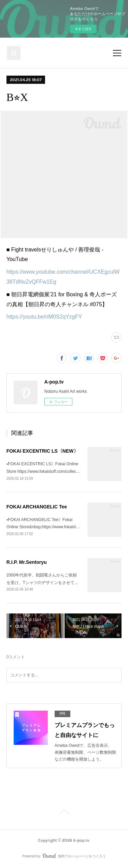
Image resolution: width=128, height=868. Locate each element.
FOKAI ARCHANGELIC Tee (37, 507)
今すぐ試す (83, 29)
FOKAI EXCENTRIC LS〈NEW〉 (42, 451)
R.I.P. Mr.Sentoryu (27, 562)
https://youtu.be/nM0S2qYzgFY (44, 317)
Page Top (64, 813)
